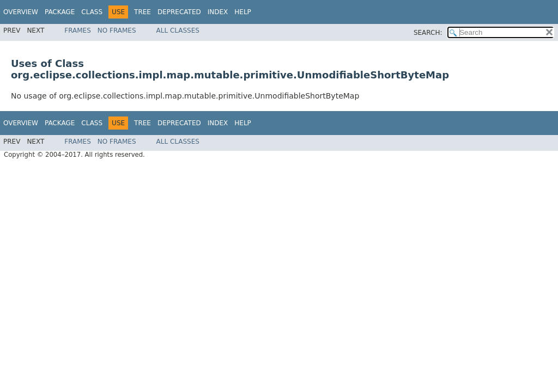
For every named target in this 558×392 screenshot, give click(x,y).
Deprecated (179, 12)
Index (218, 12)
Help (243, 12)
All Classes (178, 30)
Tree (142, 12)
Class (92, 12)
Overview (21, 12)
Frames (78, 30)
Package (60, 12)
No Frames (117, 30)
